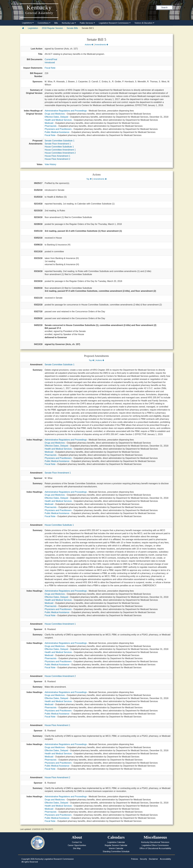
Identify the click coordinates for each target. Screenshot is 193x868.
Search (164, 8)
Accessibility (165, 859)
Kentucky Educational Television (155, 842)
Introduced (50, 62)
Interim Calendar (116, 848)
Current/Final (51, 59)
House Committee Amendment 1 (60, 150)
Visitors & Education (144, 23)
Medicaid (49, 123)
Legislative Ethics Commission (155, 845)
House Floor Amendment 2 (57, 159)
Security (143, 859)
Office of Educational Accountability (155, 848)
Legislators (28, 23)
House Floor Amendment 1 (57, 156)
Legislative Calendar (116, 842)
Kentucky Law (69, 23)
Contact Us (77, 842)
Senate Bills (72, 28)
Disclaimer (153, 859)
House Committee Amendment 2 (60, 153)
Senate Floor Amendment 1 (58, 144)
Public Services (87, 23)
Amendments (102, 45)
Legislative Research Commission (115, 23)
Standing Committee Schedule (116, 851)
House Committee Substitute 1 (59, 147)
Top (89, 179)
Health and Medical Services (58, 120)
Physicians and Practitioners (58, 129)
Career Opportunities (77, 845)
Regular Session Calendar (116, 845)
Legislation (33, 28)
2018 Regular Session (52, 28)
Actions (89, 45)
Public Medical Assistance (57, 132)
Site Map (77, 848)
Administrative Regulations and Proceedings (66, 111)
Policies (135, 859)
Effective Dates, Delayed (56, 117)
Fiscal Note (50, 68)
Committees (44, 23)
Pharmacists (51, 126)
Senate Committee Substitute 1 (59, 141)
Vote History (50, 164)
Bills (56, 23)
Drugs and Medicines (55, 114)
